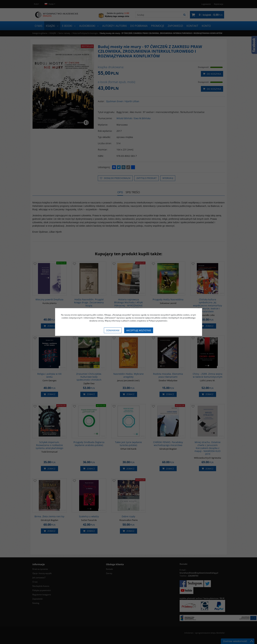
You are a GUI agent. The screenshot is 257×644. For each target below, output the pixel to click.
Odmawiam (113, 330)
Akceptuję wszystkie (139, 330)
